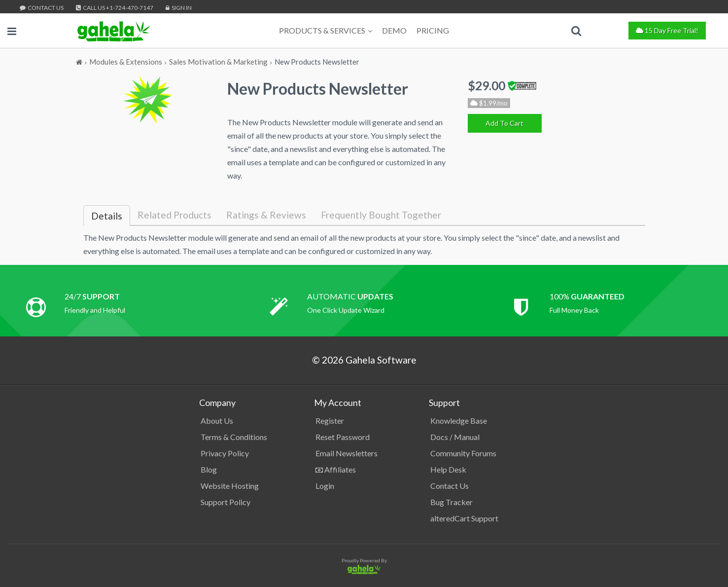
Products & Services (326, 30)
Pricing (433, 30)
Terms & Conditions (234, 437)
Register (330, 421)
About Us (217, 421)
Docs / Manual (455, 437)
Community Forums (463, 453)
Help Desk (448, 469)
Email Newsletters (347, 453)
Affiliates (336, 469)
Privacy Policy (225, 453)
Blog (209, 469)
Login (325, 486)
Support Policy (225, 502)
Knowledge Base (459, 421)
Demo (394, 30)
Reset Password (343, 437)
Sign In (179, 8)
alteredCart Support (464, 518)
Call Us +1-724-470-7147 (115, 8)
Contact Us (42, 8)
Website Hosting (230, 486)
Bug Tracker (451, 502)
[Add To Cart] (505, 123)
